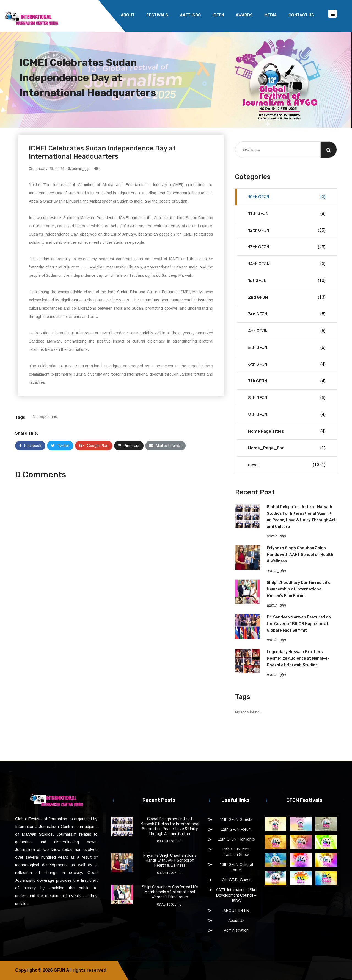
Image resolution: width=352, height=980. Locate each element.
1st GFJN (287, 281)
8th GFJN (287, 398)
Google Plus (94, 446)
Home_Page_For (287, 448)
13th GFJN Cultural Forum (236, 867)
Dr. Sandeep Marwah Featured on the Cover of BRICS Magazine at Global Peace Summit (299, 624)
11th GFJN (287, 214)
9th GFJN (287, 415)
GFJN (59, 970)
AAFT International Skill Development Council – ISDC (236, 895)
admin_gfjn (79, 169)
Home (103, 15)
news (287, 465)
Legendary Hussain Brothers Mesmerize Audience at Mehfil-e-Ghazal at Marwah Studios (298, 658)
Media (270, 15)
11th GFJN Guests (236, 819)
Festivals (157, 15)
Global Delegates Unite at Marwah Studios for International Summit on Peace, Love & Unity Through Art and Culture (170, 826)
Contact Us (301, 15)
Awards (244, 15)
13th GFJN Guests (236, 880)
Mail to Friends (165, 446)
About (128, 15)
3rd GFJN (287, 314)
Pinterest (129, 446)
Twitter (60, 446)
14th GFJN (287, 264)
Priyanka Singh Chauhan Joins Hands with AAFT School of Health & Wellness (300, 555)
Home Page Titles (287, 431)
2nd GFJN (287, 297)
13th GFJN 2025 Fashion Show (236, 852)
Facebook (30, 446)
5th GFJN (287, 348)
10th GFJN (287, 197)
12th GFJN (287, 230)
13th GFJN (287, 247)
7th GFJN (287, 381)
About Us (236, 920)
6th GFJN (287, 364)
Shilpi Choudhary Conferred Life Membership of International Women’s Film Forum (299, 589)
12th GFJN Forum (236, 829)
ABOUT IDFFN (236, 911)
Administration (236, 930)
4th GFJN (287, 331)
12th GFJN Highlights (236, 839)
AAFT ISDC (190, 15)
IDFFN (218, 15)
